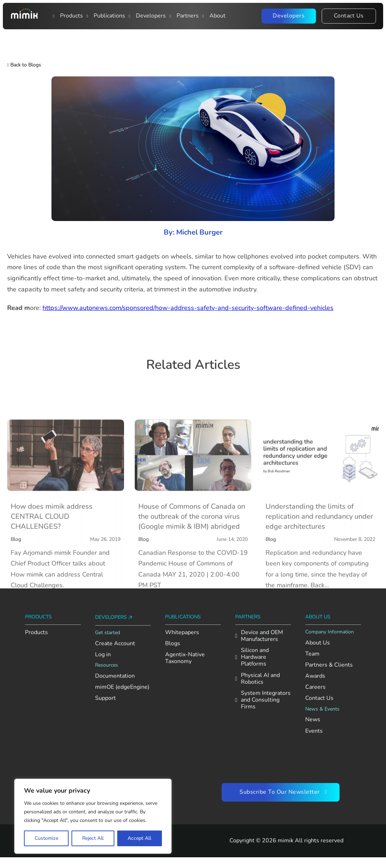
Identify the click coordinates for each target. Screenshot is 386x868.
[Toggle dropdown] (55, 16)
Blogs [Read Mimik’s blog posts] (173, 644)
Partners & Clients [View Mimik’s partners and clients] (329, 665)
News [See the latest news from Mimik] (313, 720)
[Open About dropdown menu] (204, 16)
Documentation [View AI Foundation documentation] (115, 676)
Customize (46, 838)
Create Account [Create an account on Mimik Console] (115, 644)
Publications (109, 16)
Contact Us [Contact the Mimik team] (349, 16)
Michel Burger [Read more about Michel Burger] (199, 232)
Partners (188, 16)
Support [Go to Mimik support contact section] (105, 698)
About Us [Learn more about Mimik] (318, 643)
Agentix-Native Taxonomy (185, 658)
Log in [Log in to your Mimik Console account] (103, 655)
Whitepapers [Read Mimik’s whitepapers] (182, 633)
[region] (93, 816)
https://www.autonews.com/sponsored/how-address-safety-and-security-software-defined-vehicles (188, 308)
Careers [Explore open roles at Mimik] (315, 687)
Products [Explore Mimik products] (36, 633)
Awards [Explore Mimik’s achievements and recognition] (315, 676)
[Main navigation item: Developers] (130, 16)
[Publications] (88, 16)
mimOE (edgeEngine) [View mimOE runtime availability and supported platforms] (122, 687)
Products (71, 16)
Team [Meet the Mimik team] (312, 654)
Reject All (93, 838)
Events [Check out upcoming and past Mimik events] (314, 731)
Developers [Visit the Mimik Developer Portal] (289, 16)
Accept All (139, 838)
